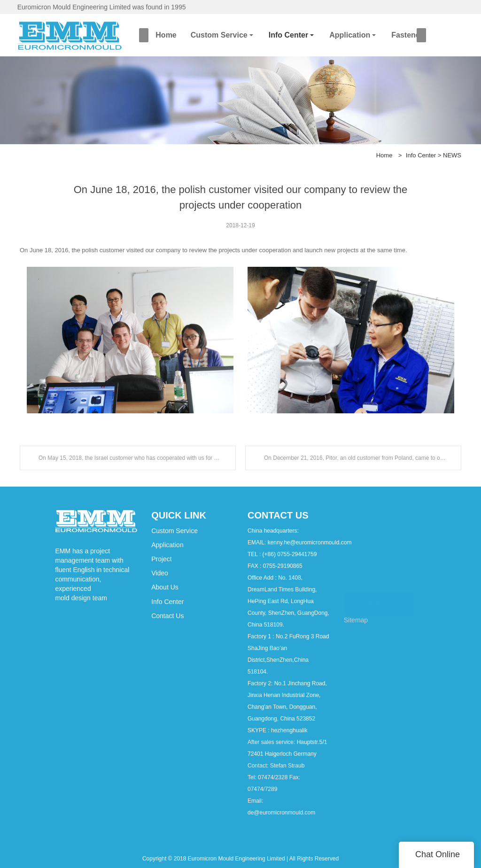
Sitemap (356, 620)
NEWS (452, 155)
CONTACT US (379, 598)
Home (166, 35)
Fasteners (409, 35)
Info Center (288, 35)
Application (350, 35)
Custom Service (219, 35)
